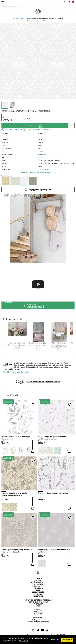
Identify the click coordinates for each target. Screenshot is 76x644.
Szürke (40, 151)
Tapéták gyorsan (38, 582)
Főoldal (16, 18)
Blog (38, 590)
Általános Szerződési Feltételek (38, 600)
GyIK (38, 606)
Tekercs (29, 120)
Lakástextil (38, 588)
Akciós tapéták (38, 586)
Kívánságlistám (38, 604)
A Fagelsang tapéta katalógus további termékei (44, 382)
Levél (44, 154)
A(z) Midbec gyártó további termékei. (16, 372)
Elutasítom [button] (55, 640)
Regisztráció (38, 596)
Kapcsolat (38, 594)
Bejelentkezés (38, 592)
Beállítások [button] (23, 641)
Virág (40, 154)
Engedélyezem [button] (67, 640)
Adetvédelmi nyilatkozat (38, 602)
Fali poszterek (38, 584)
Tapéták (23, 18)
